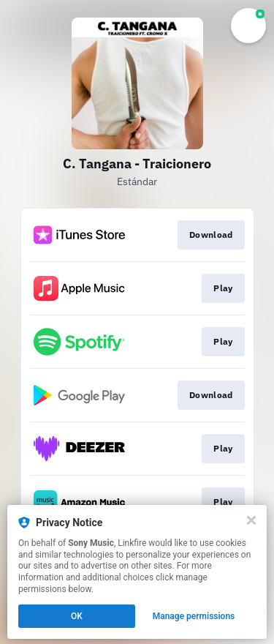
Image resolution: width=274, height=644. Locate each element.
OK (77, 616)
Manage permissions (194, 616)
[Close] (251, 520)
